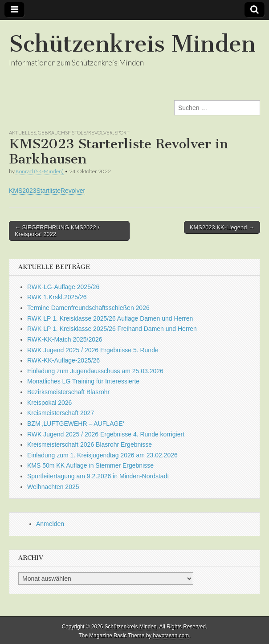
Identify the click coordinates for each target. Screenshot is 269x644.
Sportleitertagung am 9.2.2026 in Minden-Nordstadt (98, 476)
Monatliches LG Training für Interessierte (83, 381)
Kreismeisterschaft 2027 (61, 413)
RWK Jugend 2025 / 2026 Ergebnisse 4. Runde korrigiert (106, 434)
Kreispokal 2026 (49, 403)
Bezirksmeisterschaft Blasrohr (68, 392)
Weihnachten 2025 (53, 487)
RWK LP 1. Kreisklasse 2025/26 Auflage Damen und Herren (110, 318)
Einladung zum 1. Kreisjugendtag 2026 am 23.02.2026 (102, 455)
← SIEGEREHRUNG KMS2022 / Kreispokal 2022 (57, 231)
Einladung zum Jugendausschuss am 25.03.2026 (95, 371)
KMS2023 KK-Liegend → (222, 227)
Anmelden (50, 524)
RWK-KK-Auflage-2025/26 (63, 360)
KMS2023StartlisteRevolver (47, 191)
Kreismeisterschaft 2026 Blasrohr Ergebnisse (90, 444)
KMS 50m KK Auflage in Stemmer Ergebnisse (90, 465)
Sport (122, 132)
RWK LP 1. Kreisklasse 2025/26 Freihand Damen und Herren (112, 329)
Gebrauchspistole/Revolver (75, 132)
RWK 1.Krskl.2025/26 (57, 297)
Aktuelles (22, 132)
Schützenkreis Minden (132, 44)
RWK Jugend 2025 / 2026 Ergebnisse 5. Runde (93, 350)
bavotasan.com (171, 636)
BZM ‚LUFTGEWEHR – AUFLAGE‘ (76, 424)
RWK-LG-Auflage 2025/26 (63, 287)
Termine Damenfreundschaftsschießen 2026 (88, 308)
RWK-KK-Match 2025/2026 (65, 339)
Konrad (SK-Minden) (40, 171)
